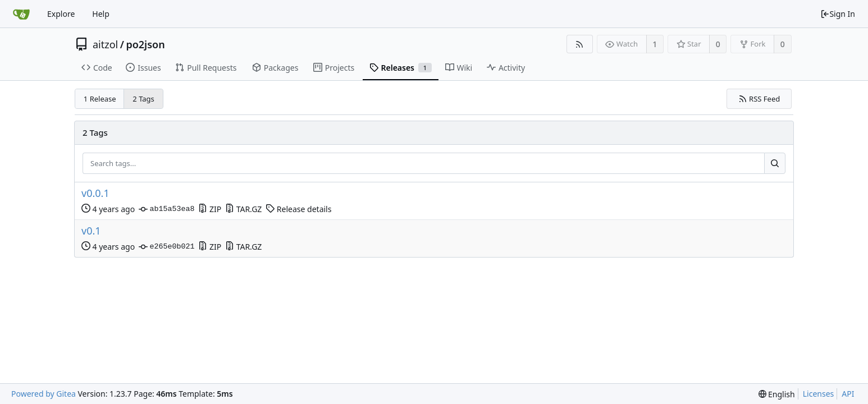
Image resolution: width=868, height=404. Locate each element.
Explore (61, 14)
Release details (298, 209)
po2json (145, 44)
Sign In (838, 14)
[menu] (777, 394)
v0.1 (91, 231)
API (848, 394)
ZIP (210, 209)
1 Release (100, 99)
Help (101, 14)
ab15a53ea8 (166, 209)
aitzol (105, 44)
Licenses (819, 394)
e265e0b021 (166, 247)
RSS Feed (759, 99)
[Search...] (775, 163)
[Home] (21, 14)
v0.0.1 (95, 193)
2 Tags (143, 99)
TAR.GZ (243, 209)
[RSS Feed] (580, 44)
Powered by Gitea (44, 394)
